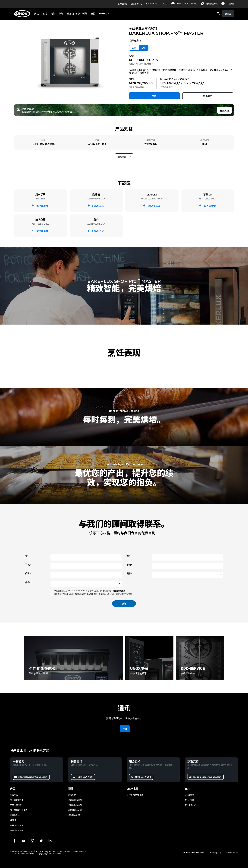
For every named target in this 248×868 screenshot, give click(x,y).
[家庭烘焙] (23, 14)
